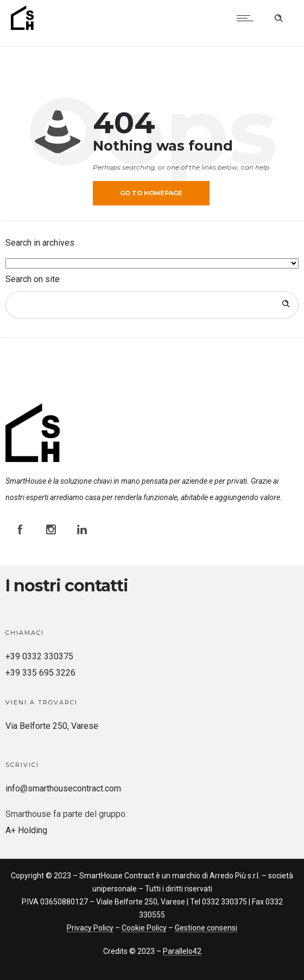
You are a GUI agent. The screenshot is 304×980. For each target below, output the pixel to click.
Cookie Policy (144, 928)
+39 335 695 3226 (40, 673)
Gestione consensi (206, 928)
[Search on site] (152, 305)
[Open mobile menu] (248, 18)
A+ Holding (26, 830)
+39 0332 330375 (39, 656)
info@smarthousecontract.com (63, 788)
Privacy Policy (90, 928)
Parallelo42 (182, 951)
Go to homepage (151, 193)
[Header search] (278, 17)
